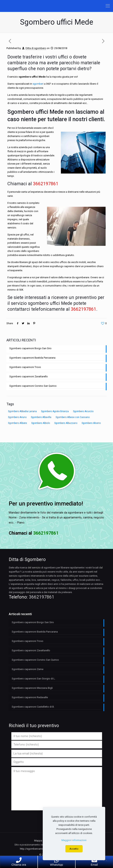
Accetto (74, 849)
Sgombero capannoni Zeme (28, 669)
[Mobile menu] (108, 6)
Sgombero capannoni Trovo (25, 367)
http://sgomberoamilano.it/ (35, 849)
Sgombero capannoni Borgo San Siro (30, 348)
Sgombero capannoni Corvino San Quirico (33, 386)
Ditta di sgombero (36, 48)
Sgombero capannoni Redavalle (30, 697)
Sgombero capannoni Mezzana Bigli (32, 688)
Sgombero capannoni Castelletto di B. (33, 707)
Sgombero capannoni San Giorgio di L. (34, 679)
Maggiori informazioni (74, 840)
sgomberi (38, 84)
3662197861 (42, 597)
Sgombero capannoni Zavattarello (29, 376)
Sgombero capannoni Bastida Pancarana (32, 358)
